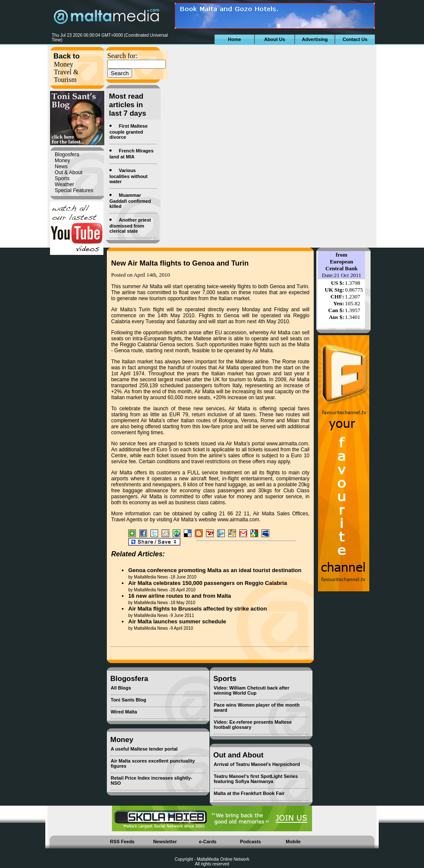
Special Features (74, 190)
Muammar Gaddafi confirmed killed (130, 201)
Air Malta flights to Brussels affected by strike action (197, 609)
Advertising (315, 39)
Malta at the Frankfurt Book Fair (249, 793)
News (61, 167)
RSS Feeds (122, 842)
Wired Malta (124, 712)
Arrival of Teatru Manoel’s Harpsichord (257, 764)
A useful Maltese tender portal (144, 749)
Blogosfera (67, 155)
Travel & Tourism (66, 76)
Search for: (122, 56)
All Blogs (121, 688)
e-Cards (208, 842)
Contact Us (355, 39)
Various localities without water (128, 176)
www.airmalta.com (287, 444)
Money (63, 64)
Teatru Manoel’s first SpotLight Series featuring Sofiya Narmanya (256, 779)
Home (234, 39)
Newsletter (165, 842)
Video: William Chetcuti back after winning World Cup (252, 690)
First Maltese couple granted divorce (128, 132)
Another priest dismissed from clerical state (130, 225)
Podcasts (251, 842)
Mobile (293, 842)
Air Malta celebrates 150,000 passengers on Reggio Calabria (208, 583)
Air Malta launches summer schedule (177, 621)
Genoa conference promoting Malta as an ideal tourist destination (215, 570)
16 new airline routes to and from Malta (180, 596)
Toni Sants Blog (128, 700)
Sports (62, 178)
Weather (64, 184)
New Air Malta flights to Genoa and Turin (180, 263)
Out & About (69, 172)
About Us (275, 39)
